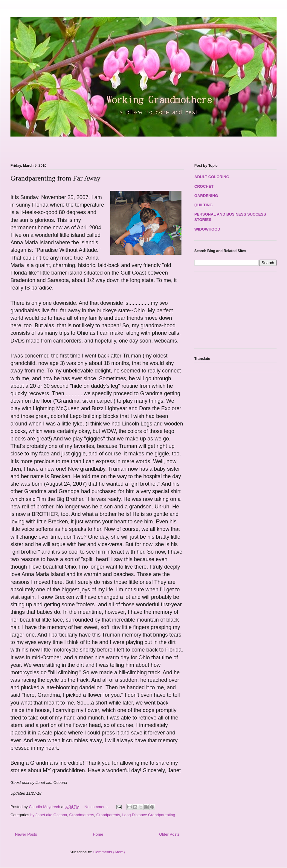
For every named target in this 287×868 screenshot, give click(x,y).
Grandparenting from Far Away (55, 178)
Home (98, 834)
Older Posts (169, 834)
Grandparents (108, 815)
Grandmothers (82, 815)
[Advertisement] (80, 146)
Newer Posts (26, 834)
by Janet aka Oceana (49, 815)
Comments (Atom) (109, 852)
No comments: (98, 807)
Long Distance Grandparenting (149, 815)
